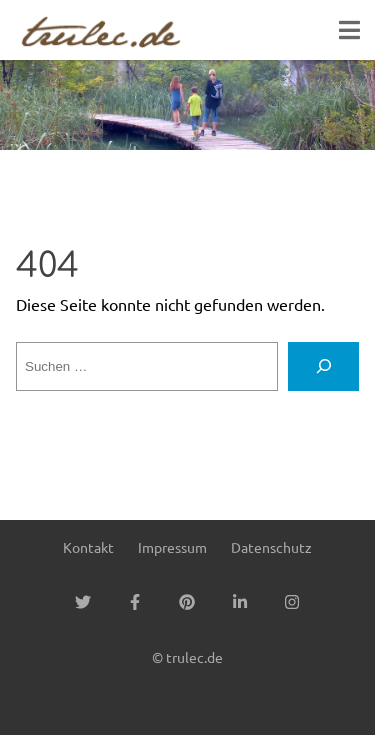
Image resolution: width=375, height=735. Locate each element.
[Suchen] (323, 367)
